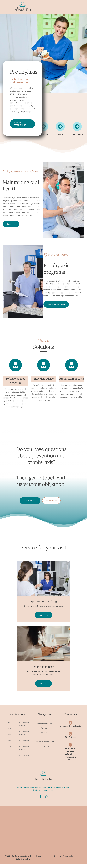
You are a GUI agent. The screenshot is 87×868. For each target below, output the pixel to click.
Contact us (11, 224)
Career (44, 740)
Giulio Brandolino (44, 727)
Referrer (44, 731)
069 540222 (51, 501)
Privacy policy (68, 859)
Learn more (43, 618)
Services (44, 736)
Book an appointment (20, 124)
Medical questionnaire (44, 745)
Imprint (57, 859)
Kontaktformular (30, 501)
